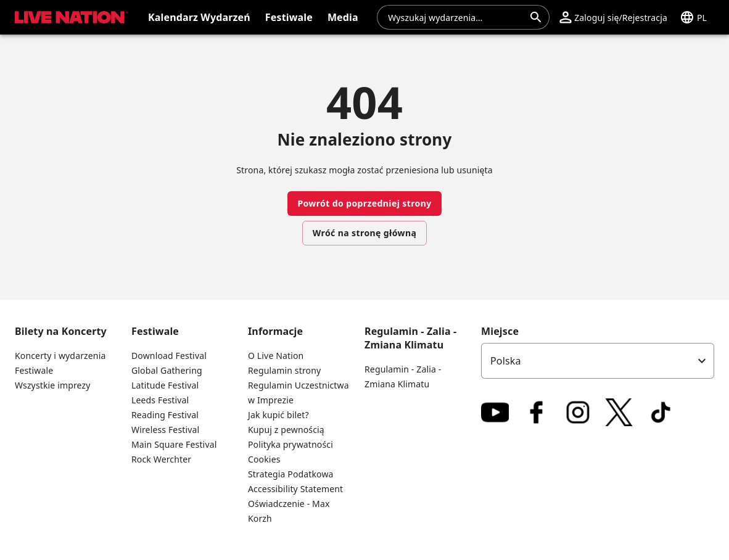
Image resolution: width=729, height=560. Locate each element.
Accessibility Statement (295, 489)
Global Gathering (167, 370)
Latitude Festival (165, 385)
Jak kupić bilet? (278, 415)
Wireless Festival (165, 430)
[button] (613, 17)
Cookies (264, 459)
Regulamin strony (284, 370)
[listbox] (598, 361)
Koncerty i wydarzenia (60, 356)
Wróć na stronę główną (364, 233)
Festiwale (34, 370)
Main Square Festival (174, 444)
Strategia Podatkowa (291, 474)
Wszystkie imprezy (53, 385)
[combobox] (456, 17)
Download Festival (169, 356)
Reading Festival (165, 415)
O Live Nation (276, 356)
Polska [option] (506, 361)
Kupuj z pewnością (286, 430)
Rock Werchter (161, 459)
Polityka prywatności (290, 444)
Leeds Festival (160, 400)
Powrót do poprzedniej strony (364, 203)
